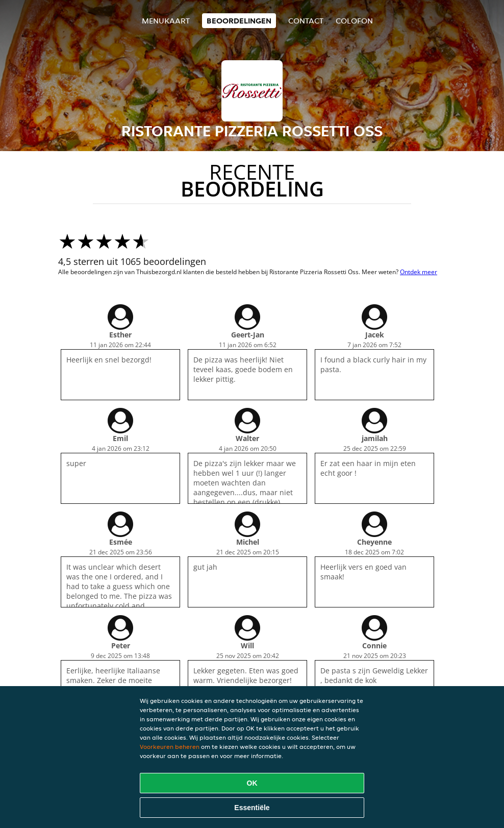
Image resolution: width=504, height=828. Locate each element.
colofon (354, 21)
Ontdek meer (419, 272)
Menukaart (166, 21)
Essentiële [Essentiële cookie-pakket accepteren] (252, 808)
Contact (306, 21)
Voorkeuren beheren (170, 747)
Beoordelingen (239, 21)
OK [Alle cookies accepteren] (252, 783)
